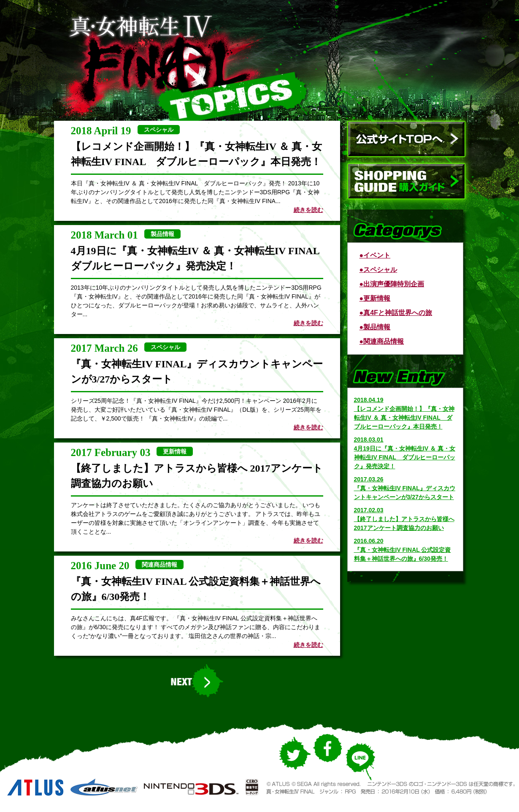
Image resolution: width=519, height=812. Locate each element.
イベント (377, 255)
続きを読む (308, 210)
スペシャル (380, 270)
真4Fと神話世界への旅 (398, 313)
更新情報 (377, 298)
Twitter (294, 762)
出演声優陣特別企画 (394, 284)
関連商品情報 (384, 341)
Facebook (327, 755)
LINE (360, 766)
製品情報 (377, 327)
